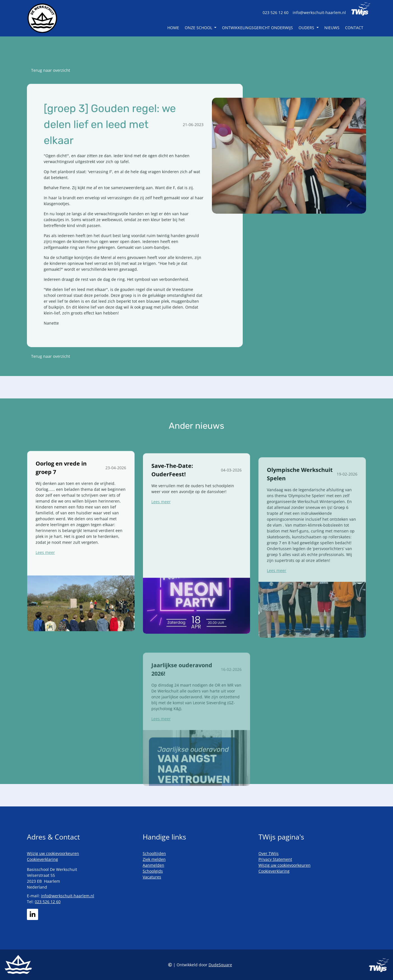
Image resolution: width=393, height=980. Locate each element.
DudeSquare (220, 965)
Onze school (199, 28)
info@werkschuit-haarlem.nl (319, 12)
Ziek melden (154, 859)
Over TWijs (269, 853)
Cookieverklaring (42, 859)
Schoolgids (153, 871)
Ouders (307, 28)
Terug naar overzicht (51, 70)
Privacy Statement (275, 859)
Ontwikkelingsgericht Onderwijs (257, 28)
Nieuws (332, 28)
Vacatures (152, 877)
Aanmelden (153, 865)
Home (173, 28)
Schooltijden (154, 853)
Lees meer (45, 577)
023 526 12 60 (276, 12)
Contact (354, 28)
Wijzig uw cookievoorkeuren (53, 853)
